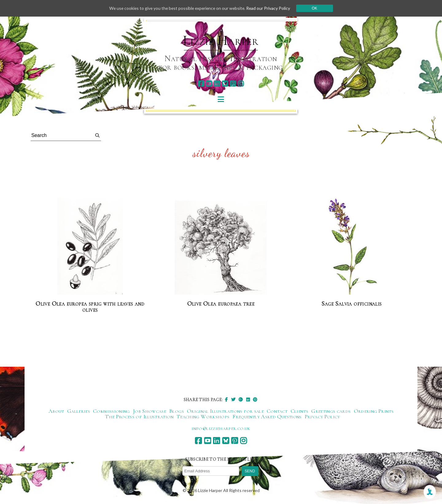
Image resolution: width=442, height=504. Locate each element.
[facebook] (201, 84)
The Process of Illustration (139, 416)
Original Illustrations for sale (225, 411)
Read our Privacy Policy (270, 8)
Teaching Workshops (203, 416)
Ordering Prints (374, 411)
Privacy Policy (322, 416)
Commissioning (111, 411)
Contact (277, 411)
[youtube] (209, 84)
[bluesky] (225, 84)
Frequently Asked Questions (267, 416)
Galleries (79, 411)
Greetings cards (331, 411)
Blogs (176, 411)
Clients (300, 411)
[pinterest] (233, 84)
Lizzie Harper (221, 41)
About (56, 411)
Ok (317, 8)
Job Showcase (149, 411)
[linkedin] (217, 84)
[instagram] (241, 84)
